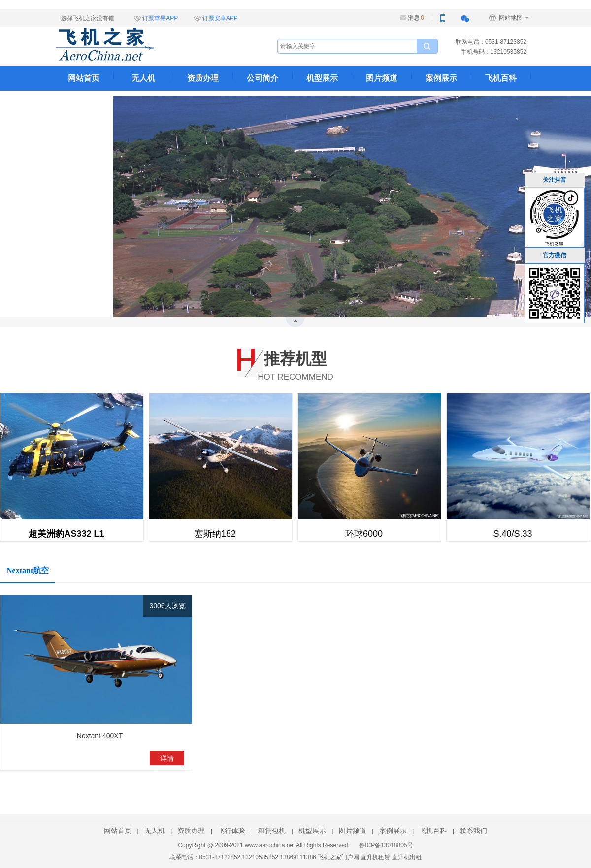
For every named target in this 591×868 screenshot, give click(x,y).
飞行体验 (231, 831)
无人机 (143, 78)
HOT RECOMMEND (295, 364)
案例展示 (441, 78)
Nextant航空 (28, 571)
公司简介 (263, 78)
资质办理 (203, 78)
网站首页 (84, 78)
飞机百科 (501, 78)
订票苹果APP (160, 18)
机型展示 (322, 78)
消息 (416, 18)
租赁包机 (272, 831)
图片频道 (382, 78)
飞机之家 (154, 44)
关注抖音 (555, 180)
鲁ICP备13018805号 (386, 845)
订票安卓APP (220, 18)
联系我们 (84, 103)
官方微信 (555, 255)
